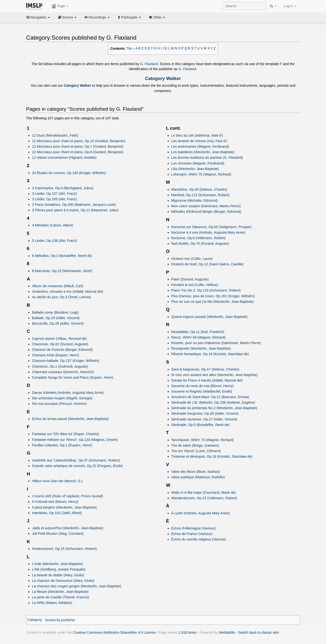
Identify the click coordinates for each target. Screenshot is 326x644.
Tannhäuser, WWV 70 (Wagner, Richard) (203, 440)
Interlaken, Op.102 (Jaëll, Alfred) (57, 513)
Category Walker (163, 78)
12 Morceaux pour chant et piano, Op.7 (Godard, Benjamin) (78, 146)
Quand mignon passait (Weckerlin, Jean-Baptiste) (209, 317)
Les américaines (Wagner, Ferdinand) (200, 146)
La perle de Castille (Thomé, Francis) (61, 597)
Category (35, 620)
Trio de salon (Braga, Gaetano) (195, 445)
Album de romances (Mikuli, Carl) (58, 286)
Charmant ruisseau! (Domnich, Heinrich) (63, 372)
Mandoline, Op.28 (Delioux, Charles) (199, 189)
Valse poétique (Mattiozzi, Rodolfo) (198, 477)
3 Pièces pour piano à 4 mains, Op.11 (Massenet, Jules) (75, 210)
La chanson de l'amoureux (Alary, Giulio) (63, 581)
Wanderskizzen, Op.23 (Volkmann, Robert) (204, 498)
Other (157, 17)
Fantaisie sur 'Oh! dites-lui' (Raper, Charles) (65, 434)
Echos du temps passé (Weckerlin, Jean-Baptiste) (70, 419)
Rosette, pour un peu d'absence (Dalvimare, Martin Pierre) (216, 343)
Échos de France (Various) (192, 534)
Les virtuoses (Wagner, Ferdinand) (198, 163)
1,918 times (188, 632)
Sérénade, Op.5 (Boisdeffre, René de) (200, 425)
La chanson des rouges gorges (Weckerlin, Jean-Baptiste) (77, 586)
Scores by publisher (60, 620)
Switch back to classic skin (258, 632)
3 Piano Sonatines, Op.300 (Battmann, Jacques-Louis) (74, 205)
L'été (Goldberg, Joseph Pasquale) (59, 569)
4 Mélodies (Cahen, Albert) (52, 225)
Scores (67, 17)
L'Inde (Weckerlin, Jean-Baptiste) (57, 564)
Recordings (97, 17)
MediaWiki (227, 632)
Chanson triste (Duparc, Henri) (55, 355)
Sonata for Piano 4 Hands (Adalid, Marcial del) (207, 380)
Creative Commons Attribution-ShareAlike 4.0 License (114, 632)
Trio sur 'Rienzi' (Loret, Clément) (196, 451)
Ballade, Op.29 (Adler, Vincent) (56, 318)
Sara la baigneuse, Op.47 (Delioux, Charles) (205, 369)
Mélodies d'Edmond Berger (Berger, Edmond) (206, 212)
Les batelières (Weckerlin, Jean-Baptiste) (203, 152)
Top (129, 48)
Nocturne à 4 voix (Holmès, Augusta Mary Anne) (208, 232)
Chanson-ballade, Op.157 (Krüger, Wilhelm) (66, 361)
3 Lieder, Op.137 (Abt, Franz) (54, 194)
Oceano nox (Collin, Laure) (192, 259)
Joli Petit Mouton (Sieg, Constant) (58, 534)
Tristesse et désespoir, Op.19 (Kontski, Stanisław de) (212, 456)
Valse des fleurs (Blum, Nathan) (196, 472)
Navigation (38, 17)
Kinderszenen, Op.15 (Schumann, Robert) (64, 549)
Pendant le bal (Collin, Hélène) (195, 285)
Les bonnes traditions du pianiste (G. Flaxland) (207, 158)
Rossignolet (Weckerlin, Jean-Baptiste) (201, 348)
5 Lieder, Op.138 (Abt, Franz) (54, 241)
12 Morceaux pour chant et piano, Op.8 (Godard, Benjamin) (78, 152)
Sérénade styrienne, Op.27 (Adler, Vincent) (204, 419)
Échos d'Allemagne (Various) (194, 528)
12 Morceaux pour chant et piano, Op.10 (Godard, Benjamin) (79, 141)
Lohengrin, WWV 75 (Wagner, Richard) (201, 174)
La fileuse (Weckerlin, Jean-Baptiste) (60, 592)
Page (60, 6)
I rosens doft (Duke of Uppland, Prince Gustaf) (68, 496)
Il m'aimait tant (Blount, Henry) (55, 502)
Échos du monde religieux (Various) (199, 539)
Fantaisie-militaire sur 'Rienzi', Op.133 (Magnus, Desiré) (75, 440)
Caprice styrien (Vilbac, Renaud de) (59, 339)
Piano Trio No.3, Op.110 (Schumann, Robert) (206, 290)
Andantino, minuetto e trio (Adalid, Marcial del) (68, 292)
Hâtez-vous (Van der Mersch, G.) (57, 481)
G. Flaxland (149, 64)
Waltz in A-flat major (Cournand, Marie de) (204, 492)
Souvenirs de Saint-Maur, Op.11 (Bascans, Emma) (210, 397)
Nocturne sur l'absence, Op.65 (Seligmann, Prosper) (212, 227)
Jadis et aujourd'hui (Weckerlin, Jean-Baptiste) (68, 528)
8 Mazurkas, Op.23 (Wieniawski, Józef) (62, 271)
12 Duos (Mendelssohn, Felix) (55, 135)
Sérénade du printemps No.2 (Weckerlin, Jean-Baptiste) (214, 408)
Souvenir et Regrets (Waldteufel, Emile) (202, 391)
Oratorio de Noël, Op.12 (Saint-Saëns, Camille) (208, 264)
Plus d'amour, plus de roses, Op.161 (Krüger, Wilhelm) (213, 296)
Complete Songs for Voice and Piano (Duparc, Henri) (73, 377)
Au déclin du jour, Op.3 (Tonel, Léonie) (62, 297)
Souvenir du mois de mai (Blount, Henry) (203, 386)
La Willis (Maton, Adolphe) (52, 603)
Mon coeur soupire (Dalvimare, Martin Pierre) (206, 206)
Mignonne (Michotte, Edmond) (194, 200)
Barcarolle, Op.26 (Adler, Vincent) (58, 323)
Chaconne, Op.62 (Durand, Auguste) (60, 344)
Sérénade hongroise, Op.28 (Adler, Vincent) (205, 413)
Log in (290, 6)
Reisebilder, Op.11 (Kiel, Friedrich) (198, 332)
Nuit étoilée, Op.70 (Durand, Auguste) (200, 243)
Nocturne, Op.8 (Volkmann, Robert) (198, 238)
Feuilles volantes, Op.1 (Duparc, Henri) (62, 445)
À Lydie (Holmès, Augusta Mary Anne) (200, 513)
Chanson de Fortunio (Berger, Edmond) (62, 350)
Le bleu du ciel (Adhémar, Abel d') (197, 135)
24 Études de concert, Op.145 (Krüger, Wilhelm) (69, 173)
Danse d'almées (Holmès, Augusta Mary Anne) (68, 393)
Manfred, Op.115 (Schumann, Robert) (200, 195)
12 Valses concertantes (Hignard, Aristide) (64, 158)
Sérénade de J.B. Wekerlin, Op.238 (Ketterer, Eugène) (213, 402)
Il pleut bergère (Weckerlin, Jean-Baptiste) (64, 507)
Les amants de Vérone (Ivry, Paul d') (199, 141)
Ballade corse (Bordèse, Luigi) (55, 312)
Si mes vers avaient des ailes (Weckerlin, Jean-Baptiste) (215, 375)
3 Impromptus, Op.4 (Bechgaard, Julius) (63, 188)
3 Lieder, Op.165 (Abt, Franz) (54, 199)
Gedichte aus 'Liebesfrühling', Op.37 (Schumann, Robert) (76, 460)
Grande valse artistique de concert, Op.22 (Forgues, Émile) (77, 466)
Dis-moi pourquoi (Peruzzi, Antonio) (59, 404)
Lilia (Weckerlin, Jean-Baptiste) (195, 169)
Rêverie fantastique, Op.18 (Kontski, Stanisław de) (210, 354)
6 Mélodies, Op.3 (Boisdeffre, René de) (62, 256)
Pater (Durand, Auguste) (190, 279)
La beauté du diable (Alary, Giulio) (58, 575)
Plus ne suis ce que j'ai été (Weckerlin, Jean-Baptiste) (213, 302)
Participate (129, 17)
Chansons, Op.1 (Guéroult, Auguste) (60, 366)
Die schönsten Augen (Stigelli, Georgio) (62, 398)
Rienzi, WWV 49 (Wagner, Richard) (198, 337)
